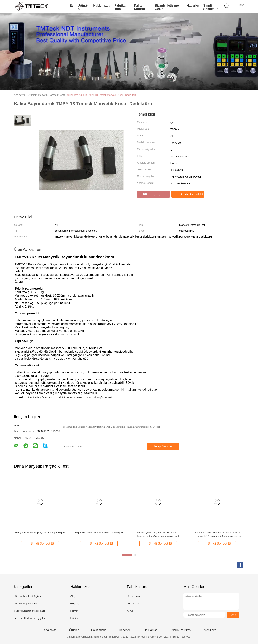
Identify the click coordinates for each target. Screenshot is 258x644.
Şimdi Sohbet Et (210, 7)
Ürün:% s (83, 7)
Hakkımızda (102, 5)
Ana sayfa (50, 630)
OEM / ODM (134, 604)
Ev (72, 5)
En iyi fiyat (153, 194)
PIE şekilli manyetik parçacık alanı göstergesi (40, 533)
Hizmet (74, 611)
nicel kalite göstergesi (40, 397)
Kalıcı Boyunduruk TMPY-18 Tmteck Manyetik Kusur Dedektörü (101, 95)
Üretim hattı (133, 596)
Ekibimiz (75, 618)
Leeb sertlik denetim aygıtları (30, 618)
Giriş (73, 596)
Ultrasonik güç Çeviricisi (27, 604)
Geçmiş (74, 604)
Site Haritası (150, 630)
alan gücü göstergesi (100, 397)
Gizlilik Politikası (181, 630)
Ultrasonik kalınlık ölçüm (27, 596)
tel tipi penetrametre (70, 397)
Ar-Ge (130, 611)
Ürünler (74, 630)
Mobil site (210, 630)
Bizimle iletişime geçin (167, 7)
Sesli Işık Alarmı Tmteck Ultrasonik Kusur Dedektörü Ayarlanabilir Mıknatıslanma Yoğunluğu (217, 534)
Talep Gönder (163, 446)
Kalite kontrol (139, 7)
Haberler (193, 5)
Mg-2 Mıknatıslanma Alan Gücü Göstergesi (99, 533)
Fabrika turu (120, 7)
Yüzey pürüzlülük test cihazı (29, 611)
